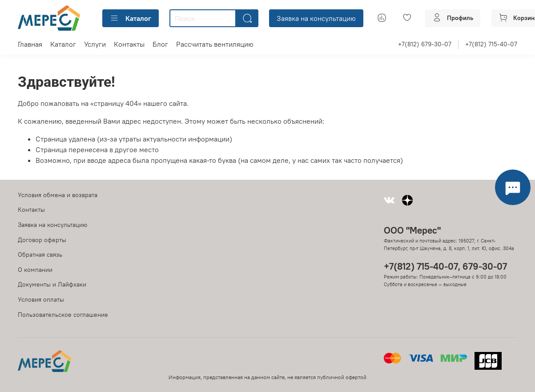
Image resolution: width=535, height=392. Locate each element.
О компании (35, 270)
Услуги (95, 44)
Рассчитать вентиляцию (215, 44)
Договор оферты (42, 240)
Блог (160, 44)
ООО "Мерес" (412, 230)
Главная (30, 44)
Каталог (131, 18)
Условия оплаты (41, 299)
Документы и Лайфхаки (52, 284)
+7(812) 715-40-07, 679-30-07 (445, 266)
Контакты (129, 44)
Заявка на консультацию (316, 18)
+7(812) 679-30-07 (425, 44)
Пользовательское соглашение (63, 315)
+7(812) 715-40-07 (491, 44)
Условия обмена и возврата (58, 195)
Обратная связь (40, 255)
